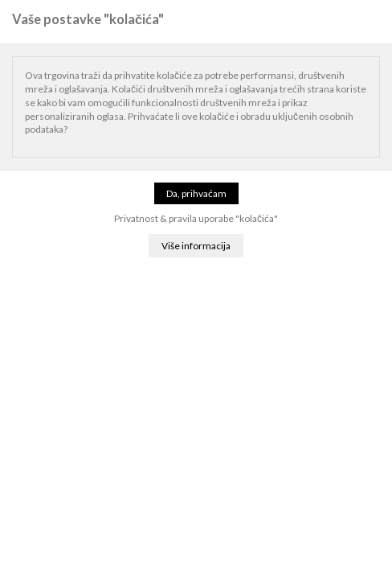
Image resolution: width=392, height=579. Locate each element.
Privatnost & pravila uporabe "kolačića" (196, 218)
